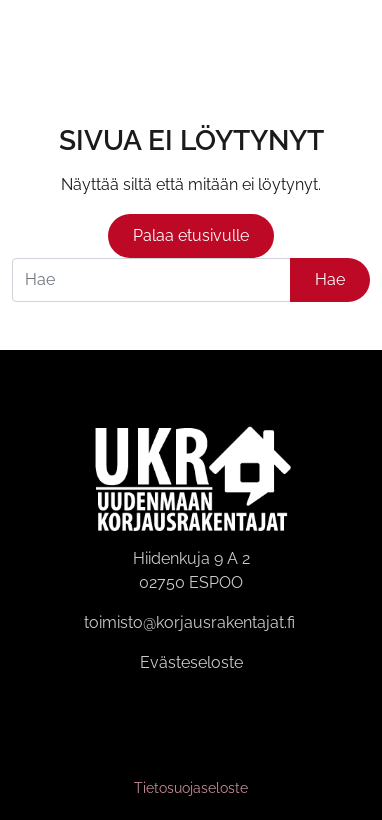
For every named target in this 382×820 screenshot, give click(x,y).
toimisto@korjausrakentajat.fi (189, 622)
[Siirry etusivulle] (38, 38)
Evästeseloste (191, 662)
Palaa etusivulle (191, 235)
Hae (330, 279)
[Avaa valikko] (355, 38)
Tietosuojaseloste (191, 788)
